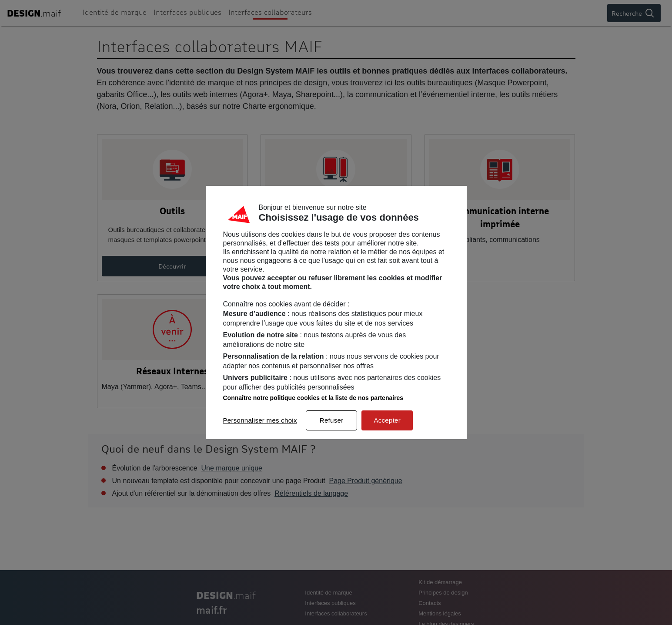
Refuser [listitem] (332, 420)
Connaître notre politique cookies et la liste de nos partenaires (313, 398)
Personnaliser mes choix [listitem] (260, 420)
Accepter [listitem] (387, 420)
